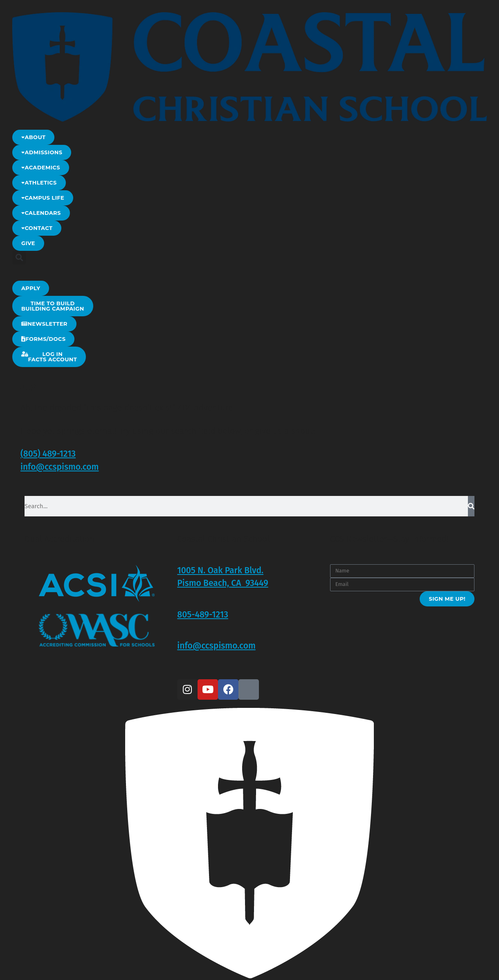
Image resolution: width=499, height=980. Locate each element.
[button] (19, 258)
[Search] (471, 506)
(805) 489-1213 (48, 454)
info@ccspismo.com (60, 467)
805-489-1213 (203, 615)
